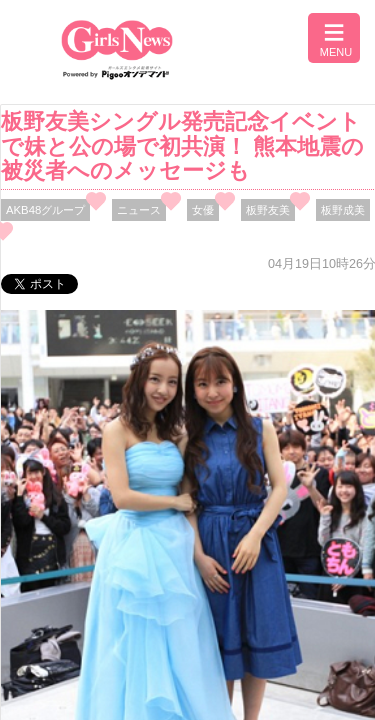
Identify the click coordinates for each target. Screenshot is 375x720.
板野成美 (343, 210)
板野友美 (268, 210)
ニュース (139, 210)
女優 (203, 210)
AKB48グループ (45, 210)
